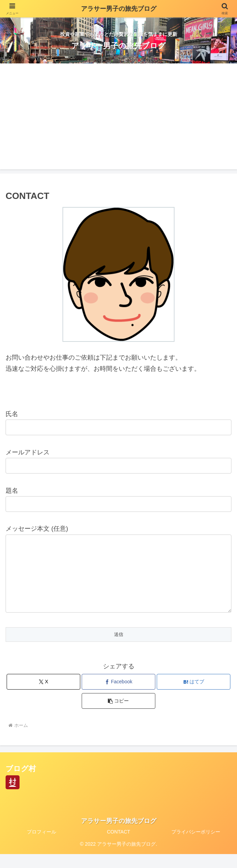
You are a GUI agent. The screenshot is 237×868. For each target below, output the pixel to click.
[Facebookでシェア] (118, 696)
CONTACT (118, 846)
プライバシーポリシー (196, 846)
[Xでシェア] (43, 696)
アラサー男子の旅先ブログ (119, 9)
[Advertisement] (118, 121)
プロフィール (42, 846)
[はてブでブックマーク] (193, 696)
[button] (118, 715)
